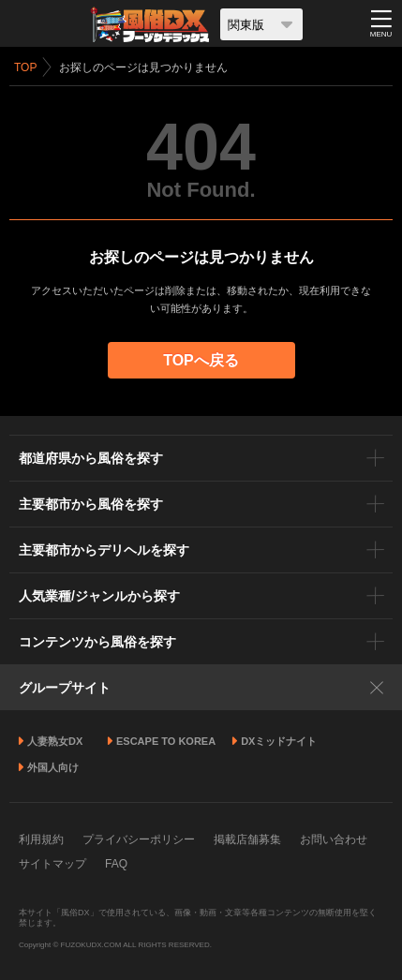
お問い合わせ (334, 839)
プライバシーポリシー (139, 839)
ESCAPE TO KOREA (166, 741)
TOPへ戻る (201, 360)
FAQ (116, 864)
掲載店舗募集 (247, 839)
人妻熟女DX (55, 741)
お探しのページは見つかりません (143, 67)
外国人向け (53, 767)
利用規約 (41, 839)
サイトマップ (52, 864)
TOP (25, 67)
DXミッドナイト (279, 741)
